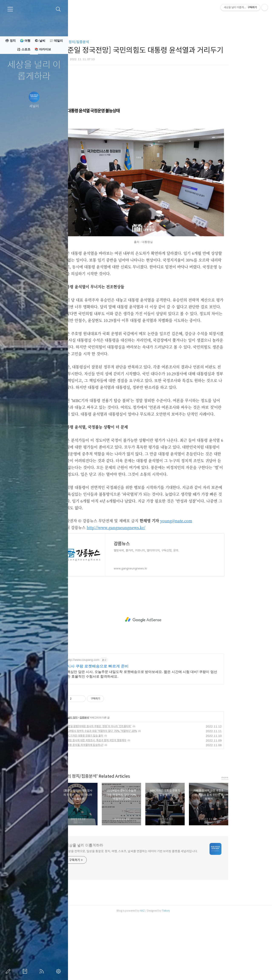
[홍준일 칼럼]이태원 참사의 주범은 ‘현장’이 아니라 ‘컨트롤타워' (122, 786)
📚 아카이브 (43, 49)
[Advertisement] (167, 109)
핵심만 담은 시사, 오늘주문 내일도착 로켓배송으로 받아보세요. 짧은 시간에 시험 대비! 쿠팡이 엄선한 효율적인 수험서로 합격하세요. (166, 734)
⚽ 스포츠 (24, 49)
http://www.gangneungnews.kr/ (140, 587)
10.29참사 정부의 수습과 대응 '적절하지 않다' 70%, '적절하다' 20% (125, 790)
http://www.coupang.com (107, 719)
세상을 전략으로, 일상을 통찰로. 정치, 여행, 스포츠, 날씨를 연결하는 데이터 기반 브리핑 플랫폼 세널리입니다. (156, 911)
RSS (42, 971)
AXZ (166, 970)
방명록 (26, 971)
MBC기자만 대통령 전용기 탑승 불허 (108, 795)
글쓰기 (9, 971)
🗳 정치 (10, 41)
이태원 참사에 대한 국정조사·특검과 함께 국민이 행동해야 (120, 800)
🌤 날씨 (40, 41)
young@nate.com (200, 580)
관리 (59, 971)
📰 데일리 (56, 41)
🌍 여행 (25, 41)
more (249, 837)
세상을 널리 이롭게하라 (34, 71)
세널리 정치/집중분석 (98, 42)
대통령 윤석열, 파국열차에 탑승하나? (108, 804)
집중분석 (108, 777)
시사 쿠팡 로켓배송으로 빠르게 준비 (122, 726)
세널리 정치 (95, 777)
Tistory (190, 970)
